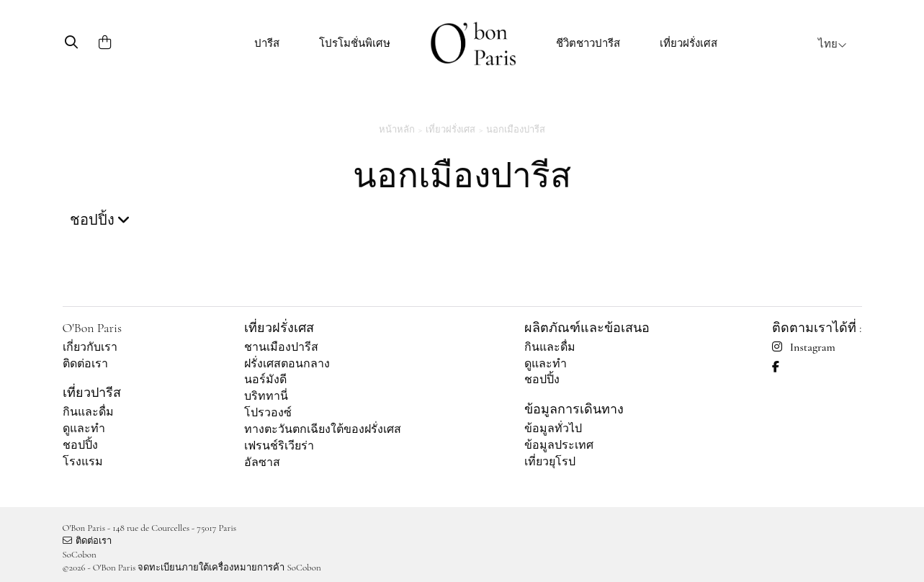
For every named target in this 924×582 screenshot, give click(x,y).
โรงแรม (83, 462)
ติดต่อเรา (85, 364)
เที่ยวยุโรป (550, 462)
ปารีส (267, 43)
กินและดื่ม (88, 412)
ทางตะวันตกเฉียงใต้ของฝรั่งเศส (323, 429)
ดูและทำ (84, 429)
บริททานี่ (266, 396)
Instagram (804, 347)
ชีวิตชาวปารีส (588, 43)
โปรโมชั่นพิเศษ (355, 43)
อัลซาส (262, 462)
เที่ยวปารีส (92, 393)
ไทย (833, 44)
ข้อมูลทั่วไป (553, 429)
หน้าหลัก (397, 130)
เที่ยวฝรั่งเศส (688, 43)
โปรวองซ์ (268, 413)
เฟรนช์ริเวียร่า (279, 446)
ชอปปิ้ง (80, 445)
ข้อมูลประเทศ (559, 445)
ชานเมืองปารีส (281, 347)
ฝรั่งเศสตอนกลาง (287, 364)
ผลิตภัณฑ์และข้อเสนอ (587, 328)
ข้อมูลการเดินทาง (574, 409)
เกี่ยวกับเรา (90, 347)
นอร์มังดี (265, 380)
